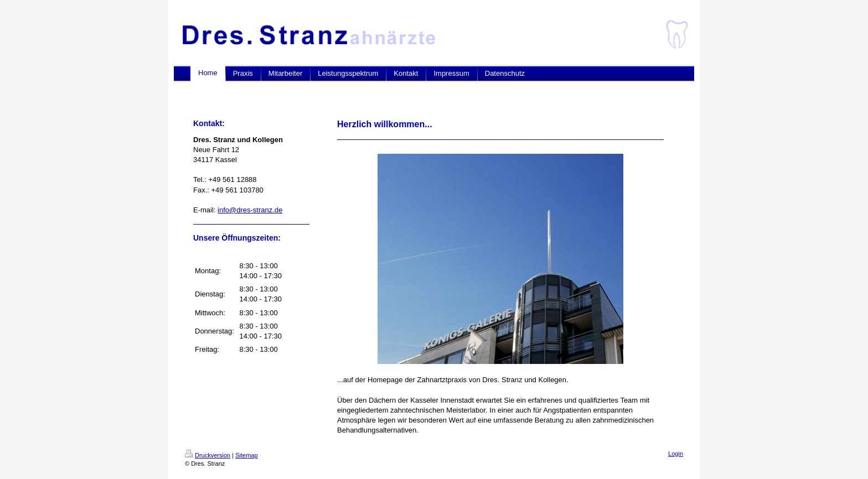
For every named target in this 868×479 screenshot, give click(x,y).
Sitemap (246, 455)
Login (676, 454)
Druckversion (208, 455)
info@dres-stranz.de (250, 210)
